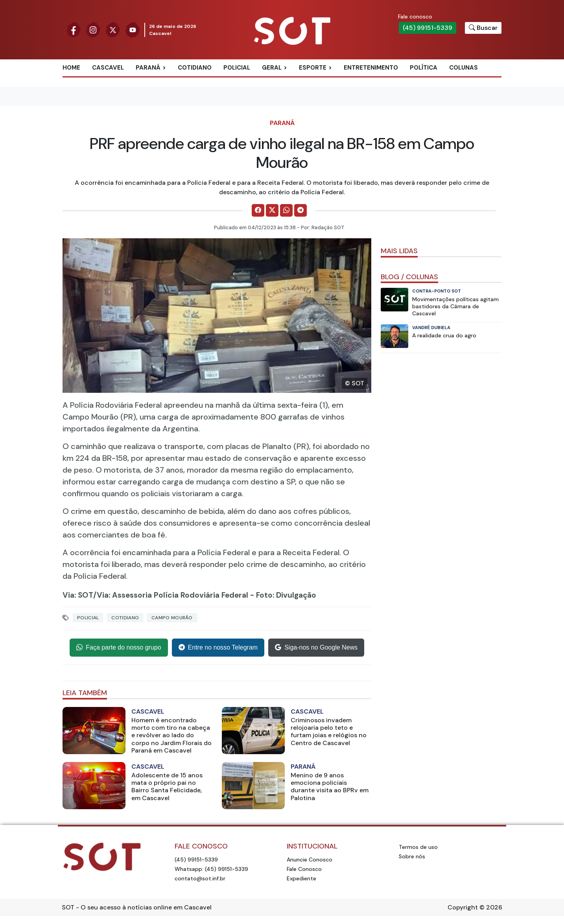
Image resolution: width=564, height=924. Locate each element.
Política (424, 68)
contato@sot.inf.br (200, 878)
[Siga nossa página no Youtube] (133, 29)
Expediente (301, 878)
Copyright (463, 907)
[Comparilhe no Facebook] (258, 210)
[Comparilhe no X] (272, 210)
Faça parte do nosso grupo (119, 648)
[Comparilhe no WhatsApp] (286, 210)
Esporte (313, 68)
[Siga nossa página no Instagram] (93, 29)
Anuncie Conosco (310, 860)
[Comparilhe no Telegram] (300, 210)
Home (71, 68)
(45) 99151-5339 (428, 28)
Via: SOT (78, 595)
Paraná (148, 68)
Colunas (464, 68)
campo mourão (172, 618)
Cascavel (108, 68)
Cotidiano (195, 68)
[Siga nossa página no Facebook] (74, 29)
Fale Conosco (304, 869)
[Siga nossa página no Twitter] (113, 29)
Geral (272, 68)
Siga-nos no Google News (316, 648)
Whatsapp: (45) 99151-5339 (211, 869)
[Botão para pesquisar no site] (483, 28)
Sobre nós (412, 856)
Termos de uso (418, 847)
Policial (237, 68)
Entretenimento (371, 68)
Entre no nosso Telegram (218, 648)
